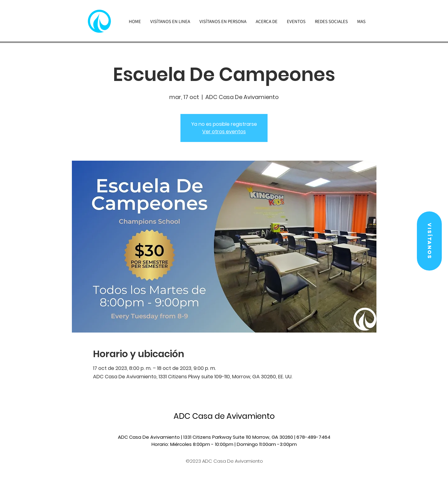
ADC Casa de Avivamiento (224, 416)
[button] (429, 241)
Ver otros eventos (224, 132)
